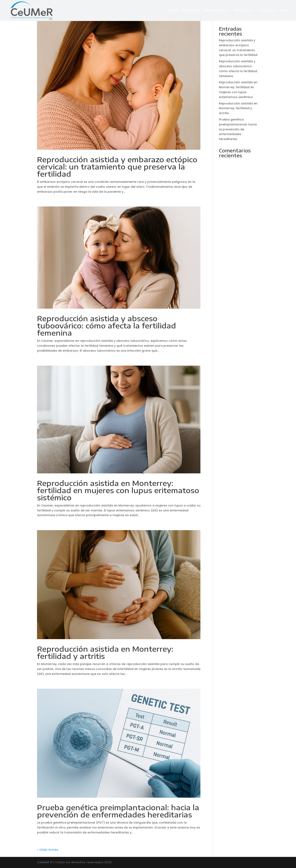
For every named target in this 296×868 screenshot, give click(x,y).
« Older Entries (48, 850)
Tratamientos (214, 10)
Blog (284, 10)
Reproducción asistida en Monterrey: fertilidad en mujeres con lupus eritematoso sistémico (118, 490)
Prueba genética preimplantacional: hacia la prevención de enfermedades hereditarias (118, 811)
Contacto (267, 10)
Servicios (242, 10)
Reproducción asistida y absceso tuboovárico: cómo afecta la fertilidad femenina (106, 326)
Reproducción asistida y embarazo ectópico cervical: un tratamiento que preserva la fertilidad (117, 167)
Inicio (173, 10)
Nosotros (191, 10)
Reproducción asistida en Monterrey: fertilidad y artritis (105, 652)
